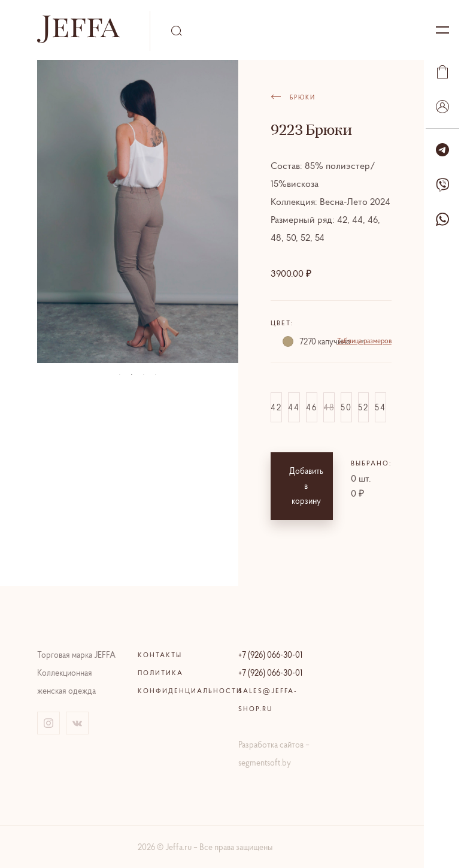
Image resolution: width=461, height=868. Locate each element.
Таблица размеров (364, 341)
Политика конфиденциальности (181, 682)
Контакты (160, 655)
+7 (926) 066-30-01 (270, 655)
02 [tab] (132, 374)
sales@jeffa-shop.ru (268, 700)
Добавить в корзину (306, 486)
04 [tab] (156, 374)
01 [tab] (120, 374)
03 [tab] (144, 374)
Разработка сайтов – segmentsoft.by (274, 754)
